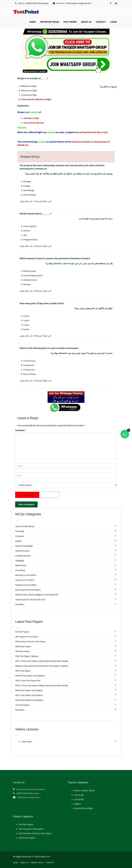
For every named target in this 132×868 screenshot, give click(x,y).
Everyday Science (23, 556)
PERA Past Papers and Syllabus (29, 690)
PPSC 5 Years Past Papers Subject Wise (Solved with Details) (42, 685)
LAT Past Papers (22, 705)
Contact (101, 22)
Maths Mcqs (21, 565)
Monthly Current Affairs (26, 575)
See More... (20, 604)
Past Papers (70, 22)
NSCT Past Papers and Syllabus (29, 695)
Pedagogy (20, 560)
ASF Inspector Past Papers (27, 637)
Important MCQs (50, 22)
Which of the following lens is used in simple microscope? (49, 348)
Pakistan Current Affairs (26, 585)
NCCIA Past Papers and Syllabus (29, 700)
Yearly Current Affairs (25, 580)
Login (114, 22)
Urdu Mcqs (20, 570)
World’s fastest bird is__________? (35, 214)
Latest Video (27, 742)
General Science (22, 551)
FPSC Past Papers (23, 671)
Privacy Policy (37, 863)
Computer (20, 536)
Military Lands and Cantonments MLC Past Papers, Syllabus (42, 666)
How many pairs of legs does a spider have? (42, 303)
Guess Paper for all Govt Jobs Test (30, 600)
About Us (86, 22)
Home (32, 22)
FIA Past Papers (22, 632)
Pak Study (20, 531)
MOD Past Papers (23, 646)
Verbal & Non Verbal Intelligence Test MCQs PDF (37, 595)
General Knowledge (24, 546)
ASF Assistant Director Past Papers (31, 642)
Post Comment (26, 504)
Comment (21, 430)
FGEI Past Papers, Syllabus (27, 656)
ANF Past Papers (23, 651)
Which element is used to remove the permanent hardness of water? (55, 258)
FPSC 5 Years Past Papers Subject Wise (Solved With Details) (42, 661)
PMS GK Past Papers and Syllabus (30, 676)
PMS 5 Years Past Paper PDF (28, 681)
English (18, 541)
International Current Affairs (28, 590)
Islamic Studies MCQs (25, 526)
